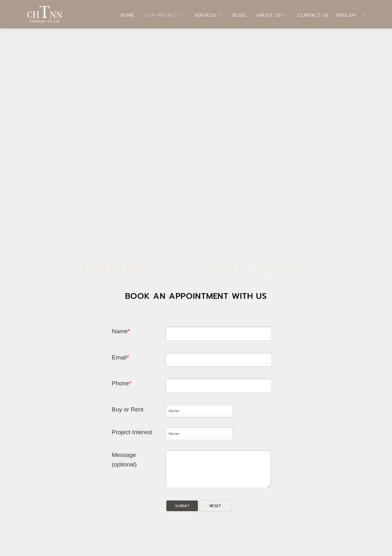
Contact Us (309, 15)
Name (121, 331)
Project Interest (132, 432)
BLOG (235, 15)
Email (120, 357)
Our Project (160, 15)
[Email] (219, 360)
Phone (122, 383)
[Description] (218, 469)
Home (123, 15)
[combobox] (199, 411)
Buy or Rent (128, 409)
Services (204, 15)
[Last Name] (219, 334)
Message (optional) (124, 460)
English (351, 15)
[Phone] (219, 386)
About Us (267, 15)
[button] (182, 506)
